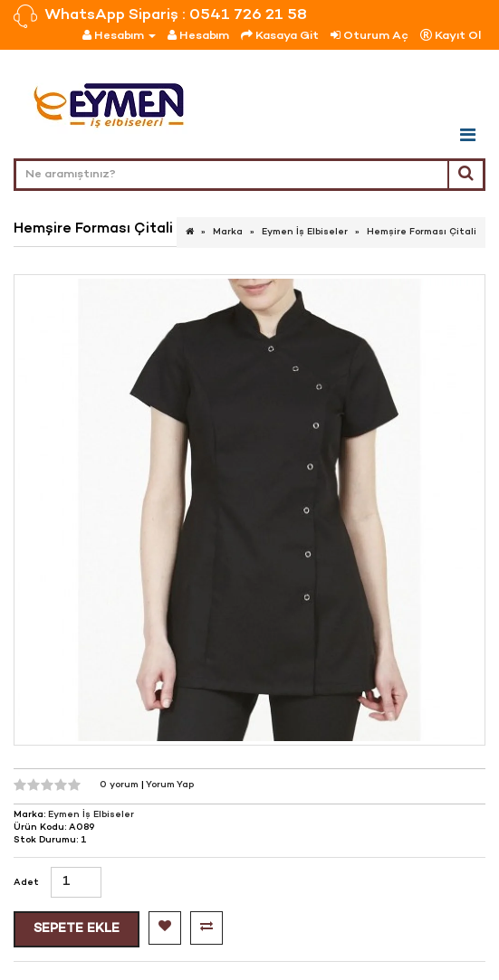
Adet (26, 883)
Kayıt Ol (451, 36)
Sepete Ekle (77, 929)
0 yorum (120, 785)
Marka (228, 232)
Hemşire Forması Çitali (422, 232)
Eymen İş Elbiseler (305, 232)
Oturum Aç (369, 36)
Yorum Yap (170, 785)
